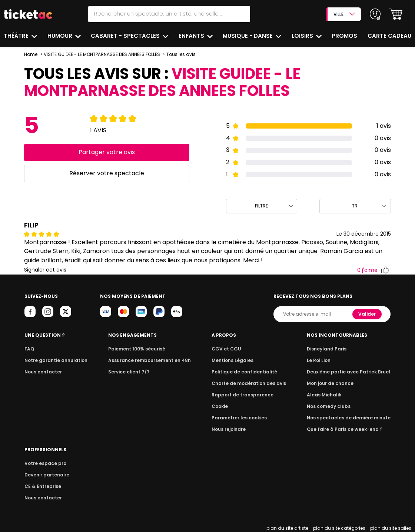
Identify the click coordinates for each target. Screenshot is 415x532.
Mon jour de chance (330, 383)
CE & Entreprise (43, 486)
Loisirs (303, 36)
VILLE (344, 14)
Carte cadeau (389, 36)
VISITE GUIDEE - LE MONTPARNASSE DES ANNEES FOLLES (102, 54)
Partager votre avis (107, 152)
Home (31, 54)
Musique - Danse (248, 36)
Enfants (192, 36)
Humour (61, 36)
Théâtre (17, 36)
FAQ (29, 349)
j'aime (373, 270)
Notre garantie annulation (56, 360)
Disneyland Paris (327, 349)
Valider (367, 314)
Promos (344, 36)
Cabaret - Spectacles (126, 36)
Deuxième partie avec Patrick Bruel (348, 372)
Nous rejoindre (229, 429)
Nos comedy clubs (329, 406)
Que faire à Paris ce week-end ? (345, 429)
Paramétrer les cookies (239, 418)
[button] (396, 14)
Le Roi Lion (319, 360)
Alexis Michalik (324, 395)
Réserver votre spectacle (107, 173)
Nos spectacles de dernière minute (349, 418)
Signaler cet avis (45, 270)
